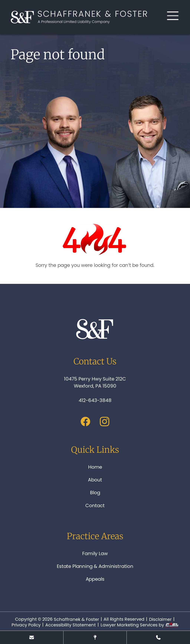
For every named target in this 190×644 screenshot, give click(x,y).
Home (95, 467)
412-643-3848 (95, 400)
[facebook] (85, 423)
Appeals (95, 579)
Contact (95, 505)
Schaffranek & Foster (76, 619)
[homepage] (95, 329)
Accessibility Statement (71, 625)
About (95, 480)
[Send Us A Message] (32, 637)
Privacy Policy (26, 625)
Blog (95, 493)
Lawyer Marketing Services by (140, 625)
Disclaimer (160, 619)
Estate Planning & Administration (95, 566)
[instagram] (105, 423)
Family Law (95, 553)
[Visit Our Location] (95, 637)
